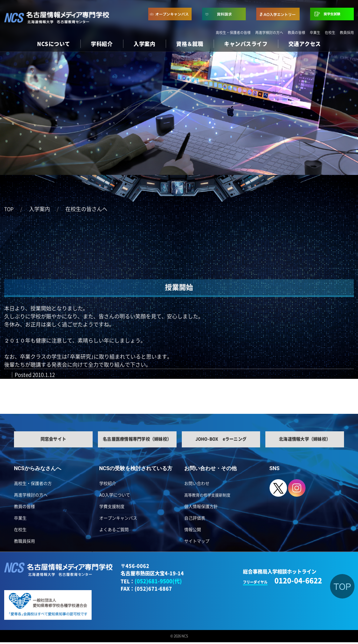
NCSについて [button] (53, 44)
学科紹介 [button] (102, 44)
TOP (9, 209)
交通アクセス (305, 44)
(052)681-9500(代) (158, 583)
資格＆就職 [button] (190, 44)
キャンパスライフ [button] (246, 44)
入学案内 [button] (144, 44)
